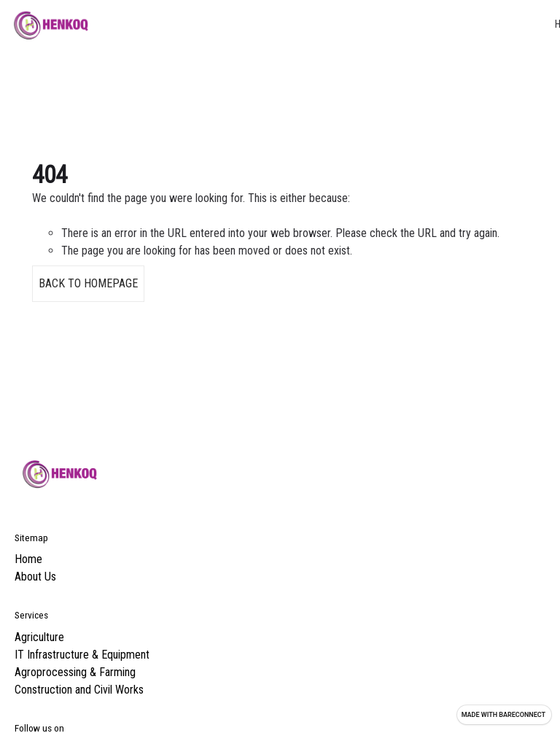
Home (28, 559)
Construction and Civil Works (79, 690)
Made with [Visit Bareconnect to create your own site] (503, 715)
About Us (35, 577)
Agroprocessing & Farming (75, 672)
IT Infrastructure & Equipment (82, 655)
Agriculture (39, 637)
